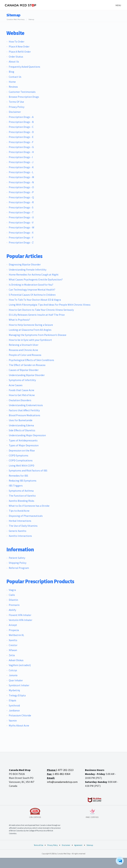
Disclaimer (15, 112)
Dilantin (13, 600)
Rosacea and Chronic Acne (23, 350)
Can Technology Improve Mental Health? (32, 290)
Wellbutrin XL (16, 635)
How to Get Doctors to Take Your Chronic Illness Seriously (41, 310)
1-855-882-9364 (61, 774)
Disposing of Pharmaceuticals (26, 516)
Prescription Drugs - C (21, 127)
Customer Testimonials (22, 92)
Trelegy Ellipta (17, 695)
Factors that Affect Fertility (24, 410)
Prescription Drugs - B (21, 122)
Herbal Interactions (20, 521)
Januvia (13, 675)
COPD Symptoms (19, 455)
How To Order (17, 42)
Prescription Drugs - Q (21, 197)
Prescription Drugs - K (21, 167)
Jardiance (14, 710)
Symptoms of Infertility (22, 380)
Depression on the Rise (22, 450)
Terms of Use (39, 845)
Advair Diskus (16, 660)
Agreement (78, 845)
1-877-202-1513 (65, 770)
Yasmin (13, 720)
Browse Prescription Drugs (24, 97)
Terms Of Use (16, 102)
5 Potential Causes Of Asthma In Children (32, 295)
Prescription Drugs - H (21, 152)
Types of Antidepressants (23, 440)
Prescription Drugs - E (21, 137)
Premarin (14, 605)
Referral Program (19, 568)
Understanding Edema (21, 425)
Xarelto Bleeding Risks (21, 501)
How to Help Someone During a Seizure (31, 325)
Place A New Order (19, 46)
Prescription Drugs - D (21, 132)
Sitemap (90, 845)
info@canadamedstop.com (62, 782)
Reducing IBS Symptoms (23, 481)
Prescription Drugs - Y (21, 237)
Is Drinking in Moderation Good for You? (31, 285)
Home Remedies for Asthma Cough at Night (34, 275)
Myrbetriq (14, 690)
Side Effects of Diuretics (22, 430)
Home (12, 82)
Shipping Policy (18, 563)
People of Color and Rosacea (25, 355)
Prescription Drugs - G (21, 147)
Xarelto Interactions (20, 536)
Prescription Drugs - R (21, 202)
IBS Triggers (16, 486)
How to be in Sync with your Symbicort (30, 340)
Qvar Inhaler (16, 680)
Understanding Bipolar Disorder (27, 375)
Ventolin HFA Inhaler (21, 620)
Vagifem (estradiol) (20, 665)
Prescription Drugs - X (21, 233)
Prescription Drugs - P (21, 192)
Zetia (12, 655)
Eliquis (12, 700)
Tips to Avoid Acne (19, 511)
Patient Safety (17, 558)
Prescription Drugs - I (21, 157)
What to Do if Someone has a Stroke (29, 506)
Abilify (12, 610)
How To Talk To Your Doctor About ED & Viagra (35, 300)
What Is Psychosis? (19, 320)
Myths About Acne (19, 725)
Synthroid (14, 705)
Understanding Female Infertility (28, 270)
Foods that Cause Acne (21, 390)
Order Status (16, 57)
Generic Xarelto (18, 531)
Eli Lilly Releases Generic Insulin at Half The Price (37, 315)
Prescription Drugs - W (21, 227)
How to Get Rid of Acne (22, 395)
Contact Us (15, 77)
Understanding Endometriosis (26, 405)
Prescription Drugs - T (21, 212)
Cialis (12, 595)
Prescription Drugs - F (21, 142)
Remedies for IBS (18, 476)
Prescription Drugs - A (21, 117)
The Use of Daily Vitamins (23, 526)
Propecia (14, 630)
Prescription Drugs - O (21, 187)
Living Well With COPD (21, 466)
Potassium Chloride (20, 715)
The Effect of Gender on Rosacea (27, 365)
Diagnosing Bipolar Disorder (25, 264)
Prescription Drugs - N (21, 182)
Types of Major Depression (24, 445)
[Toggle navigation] (118, 5)
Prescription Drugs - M (21, 177)
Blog (11, 72)
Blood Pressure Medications (24, 415)
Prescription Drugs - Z (21, 242)
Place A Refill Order (20, 52)
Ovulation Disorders (20, 400)
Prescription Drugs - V (21, 222)
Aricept (13, 625)
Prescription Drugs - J (21, 162)
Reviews (13, 87)
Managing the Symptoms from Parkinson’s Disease (38, 335)
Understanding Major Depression (27, 435)
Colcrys (13, 670)
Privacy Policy (17, 107)
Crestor (13, 645)
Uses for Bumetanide (21, 420)
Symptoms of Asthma (21, 491)
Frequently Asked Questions (24, 67)
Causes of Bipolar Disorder (24, 370)
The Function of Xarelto (22, 496)
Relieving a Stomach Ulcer (24, 345)
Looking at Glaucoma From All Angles (30, 330)
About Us (14, 62)
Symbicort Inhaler (19, 685)
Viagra (12, 590)
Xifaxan (13, 650)
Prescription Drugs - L (21, 172)
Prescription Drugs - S (21, 207)
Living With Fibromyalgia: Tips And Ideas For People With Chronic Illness (50, 305)
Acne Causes (16, 385)
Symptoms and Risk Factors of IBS (28, 470)
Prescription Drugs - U (21, 217)
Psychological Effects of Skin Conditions (31, 360)
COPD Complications (21, 460)
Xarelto (13, 640)
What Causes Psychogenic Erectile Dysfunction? (36, 279)
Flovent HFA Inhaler (20, 615)
